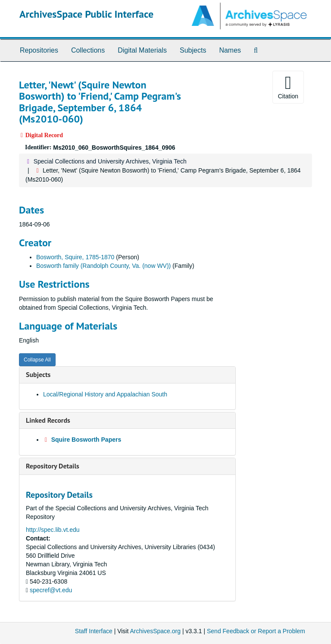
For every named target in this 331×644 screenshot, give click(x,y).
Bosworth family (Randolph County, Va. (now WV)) (103, 266)
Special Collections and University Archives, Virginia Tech (110, 161)
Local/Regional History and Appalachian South (105, 394)
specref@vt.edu (51, 590)
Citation (288, 87)
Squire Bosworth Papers (86, 440)
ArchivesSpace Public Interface (86, 14)
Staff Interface (94, 631)
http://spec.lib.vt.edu (53, 530)
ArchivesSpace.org (155, 631)
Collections (88, 50)
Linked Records (48, 420)
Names (230, 50)
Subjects (193, 50)
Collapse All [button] (37, 360)
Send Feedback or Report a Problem (256, 631)
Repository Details (53, 466)
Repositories (39, 50)
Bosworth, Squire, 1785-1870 (75, 257)
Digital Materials (142, 50)
